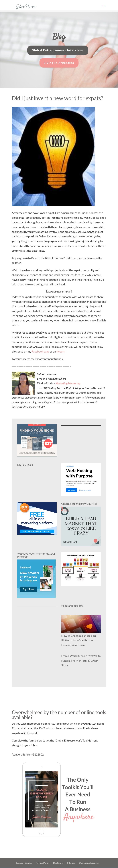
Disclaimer (58, 863)
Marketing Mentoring (68, 383)
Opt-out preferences (89, 863)
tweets (60, 351)
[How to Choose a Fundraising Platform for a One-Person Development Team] (81, 624)
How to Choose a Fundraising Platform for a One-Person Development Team (79, 640)
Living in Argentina (59, 63)
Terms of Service (24, 863)
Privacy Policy (42, 863)
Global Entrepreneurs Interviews (58, 50)
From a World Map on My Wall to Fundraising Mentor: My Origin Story (81, 661)
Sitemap (71, 863)
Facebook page (40, 351)
